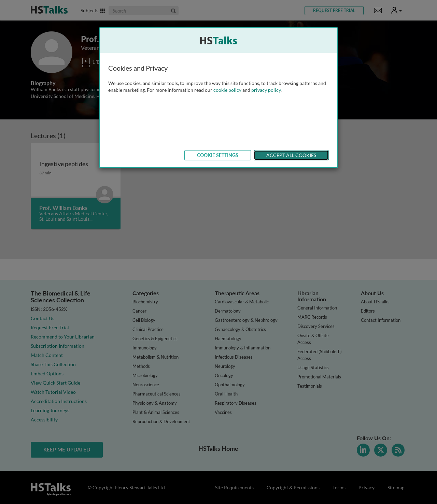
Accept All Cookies (291, 155)
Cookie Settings (218, 155)
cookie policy (227, 90)
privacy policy (266, 90)
